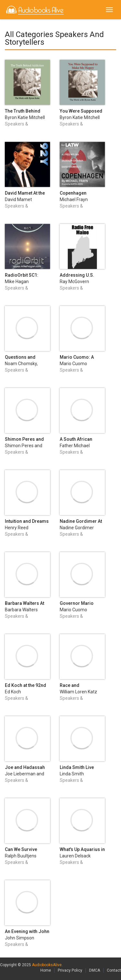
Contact (114, 970)
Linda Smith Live (77, 767)
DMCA (95, 970)
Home (46, 970)
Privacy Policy (70, 970)
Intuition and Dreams (27, 521)
